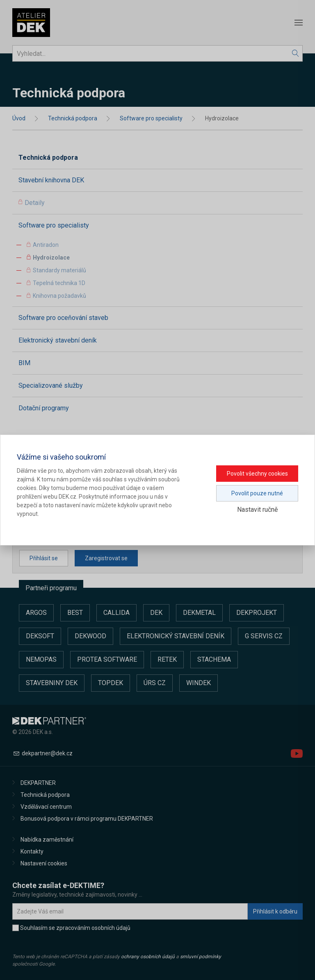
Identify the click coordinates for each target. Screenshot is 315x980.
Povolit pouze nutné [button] (257, 493)
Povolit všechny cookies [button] (257, 474)
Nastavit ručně (257, 510)
